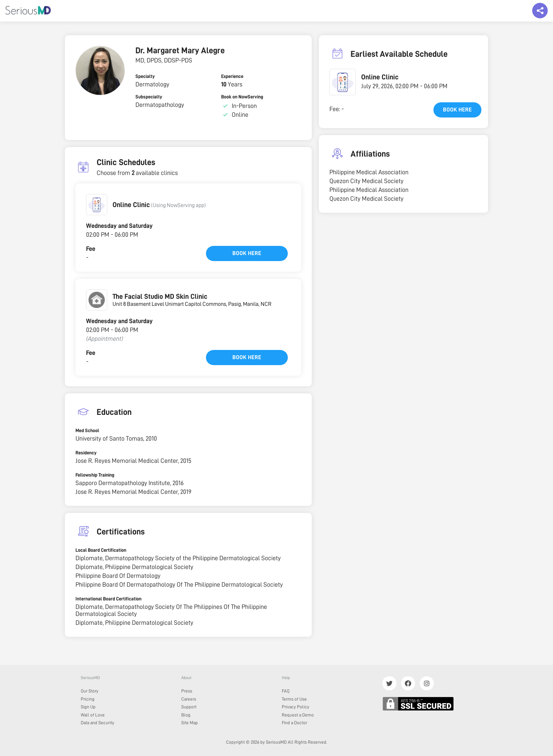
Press (187, 691)
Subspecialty (149, 97)
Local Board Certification (101, 550)
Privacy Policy (296, 707)
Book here (247, 253)
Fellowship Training (95, 475)
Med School (87, 430)
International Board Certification (108, 599)
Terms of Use (294, 699)
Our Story (90, 691)
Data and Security (98, 723)
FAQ (286, 691)
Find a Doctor (294, 723)
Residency (86, 453)
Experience (232, 76)
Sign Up (88, 707)
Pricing (88, 699)
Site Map (190, 723)
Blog (186, 715)
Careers (189, 699)
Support (189, 707)
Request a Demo (298, 715)
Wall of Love (93, 715)
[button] (97, 205)
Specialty (145, 76)
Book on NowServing (242, 97)
